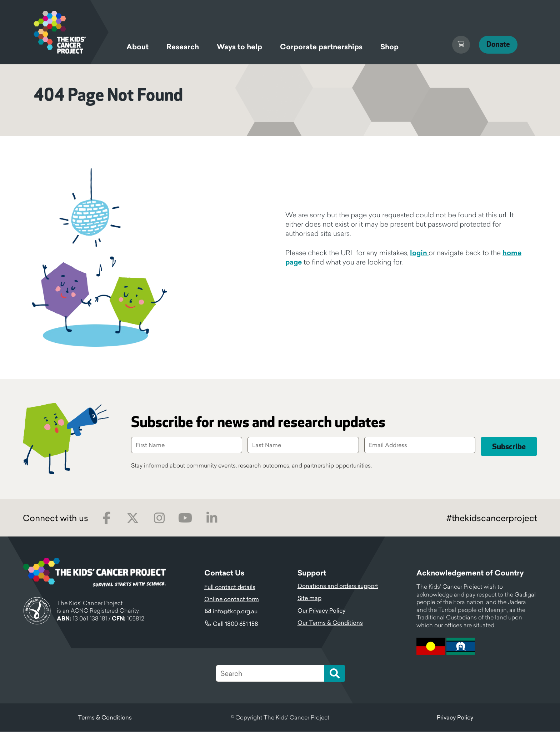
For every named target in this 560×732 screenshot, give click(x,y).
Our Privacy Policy (321, 611)
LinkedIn (212, 518)
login (419, 253)
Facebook (107, 518)
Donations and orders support (338, 586)
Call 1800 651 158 (236, 624)
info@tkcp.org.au (235, 612)
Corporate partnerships (321, 47)
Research (183, 47)
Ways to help (239, 47)
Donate (495, 44)
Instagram (159, 518)
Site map (309, 598)
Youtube (185, 518)
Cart (454, 45)
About (137, 47)
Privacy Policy (455, 718)
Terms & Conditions (105, 718)
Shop (389, 47)
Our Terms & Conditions (330, 623)
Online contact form (232, 599)
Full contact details (230, 587)
